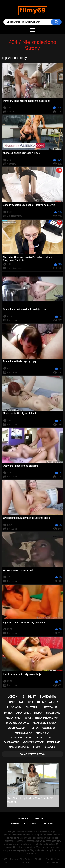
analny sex (42, 733)
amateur (32, 707)
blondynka (48, 697)
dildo (38, 713)
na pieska (26, 702)
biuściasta (14, 707)
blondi (11, 702)
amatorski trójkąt (45, 723)
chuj (50, 738)
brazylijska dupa (18, 723)
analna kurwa (23, 733)
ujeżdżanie (49, 707)
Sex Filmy (49, 824)
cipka (35, 728)
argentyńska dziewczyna (42, 718)
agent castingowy (21, 738)
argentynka (13, 718)
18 (23, 697)
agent (40, 738)
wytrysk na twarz (33, 742)
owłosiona (49, 728)
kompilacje (54, 742)
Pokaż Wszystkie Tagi (32, 754)
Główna (23, 818)
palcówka (49, 747)
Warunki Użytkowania (24, 824)
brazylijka (53, 713)
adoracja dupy (18, 728)
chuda (37, 747)
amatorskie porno (19, 747)
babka (8, 713)
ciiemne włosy (48, 702)
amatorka (23, 713)
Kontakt (40, 818)
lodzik (13, 697)
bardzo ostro (12, 742)
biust (32, 697)
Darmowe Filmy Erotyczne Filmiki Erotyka (25, 861)
